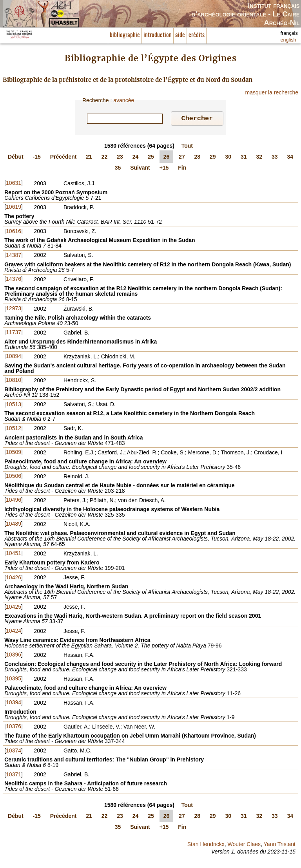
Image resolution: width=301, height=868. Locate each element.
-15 (37, 158)
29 (213, 158)
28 (198, 158)
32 (259, 158)
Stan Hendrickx (206, 845)
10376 (14, 727)
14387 (14, 256)
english (288, 40)
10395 (14, 680)
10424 (14, 632)
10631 (14, 184)
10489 (14, 525)
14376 (14, 280)
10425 (14, 608)
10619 (14, 208)
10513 (14, 405)
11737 (14, 333)
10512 (14, 429)
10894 (14, 357)
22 (105, 158)
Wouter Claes (244, 845)
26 (167, 158)
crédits (197, 35)
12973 (14, 309)
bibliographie (125, 35)
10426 (14, 579)
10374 (14, 752)
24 (136, 158)
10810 (14, 381)
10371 (14, 776)
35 (118, 169)
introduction (158, 35)
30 (228, 158)
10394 (14, 703)
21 (89, 158)
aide (180, 35)
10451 (14, 554)
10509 (14, 453)
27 (182, 158)
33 (275, 158)
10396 (14, 656)
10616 (14, 232)
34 (290, 158)
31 (244, 158)
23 (120, 158)
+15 (164, 169)
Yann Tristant (280, 845)
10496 (14, 501)
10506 (14, 477)
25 (151, 158)
